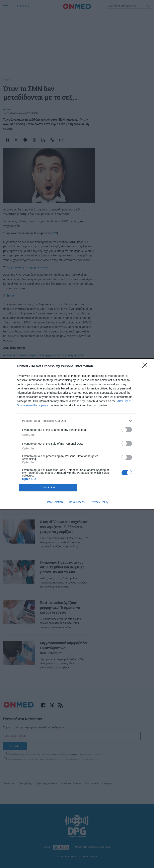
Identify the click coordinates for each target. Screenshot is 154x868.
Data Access (77, 502)
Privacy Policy (100, 502)
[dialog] (77, 434)
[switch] (127, 430)
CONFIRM (48, 488)
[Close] (146, 366)
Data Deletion (54, 502)
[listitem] (77, 421)
